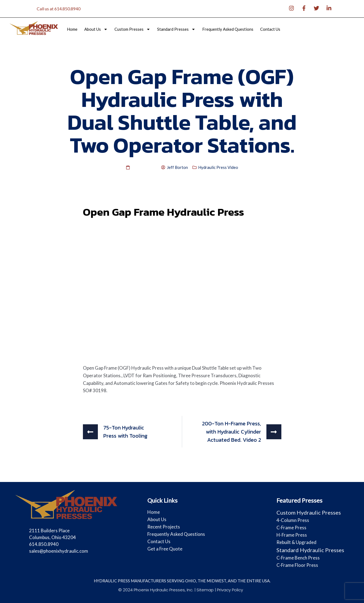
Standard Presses (176, 29)
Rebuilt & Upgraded (296, 542)
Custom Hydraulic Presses (309, 512)
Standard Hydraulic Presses (310, 550)
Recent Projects (164, 527)
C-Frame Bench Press (298, 558)
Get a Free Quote (165, 549)
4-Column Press (293, 520)
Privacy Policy (230, 590)
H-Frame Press (292, 535)
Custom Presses (132, 29)
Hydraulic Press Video (218, 167)
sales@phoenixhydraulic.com (59, 551)
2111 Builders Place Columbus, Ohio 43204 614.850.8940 (52, 537)
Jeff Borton (177, 167)
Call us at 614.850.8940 (59, 9)
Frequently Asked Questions (228, 29)
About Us (96, 29)
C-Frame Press (291, 528)
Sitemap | (207, 590)
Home (72, 29)
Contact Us (270, 29)
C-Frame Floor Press (297, 565)
